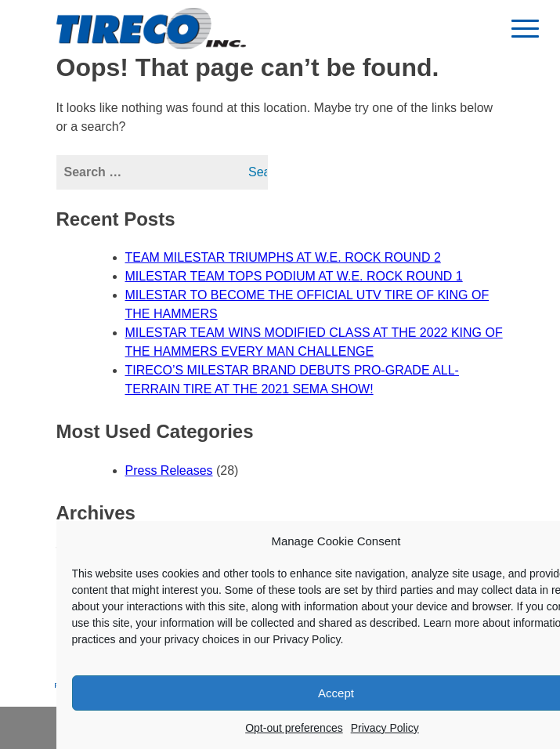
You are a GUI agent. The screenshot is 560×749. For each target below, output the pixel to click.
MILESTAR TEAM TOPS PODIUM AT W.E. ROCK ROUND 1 (294, 276)
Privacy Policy (385, 728)
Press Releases (169, 470)
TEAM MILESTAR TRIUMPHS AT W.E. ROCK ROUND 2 (283, 257)
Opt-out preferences (294, 728)
